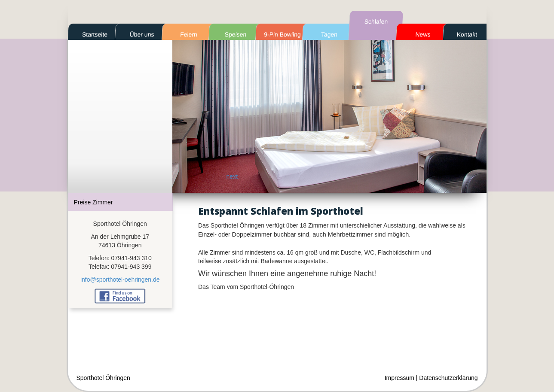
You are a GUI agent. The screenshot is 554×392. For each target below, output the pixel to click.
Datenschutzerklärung (448, 378)
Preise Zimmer (93, 202)
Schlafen (376, 21)
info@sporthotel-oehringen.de (120, 280)
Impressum (399, 378)
